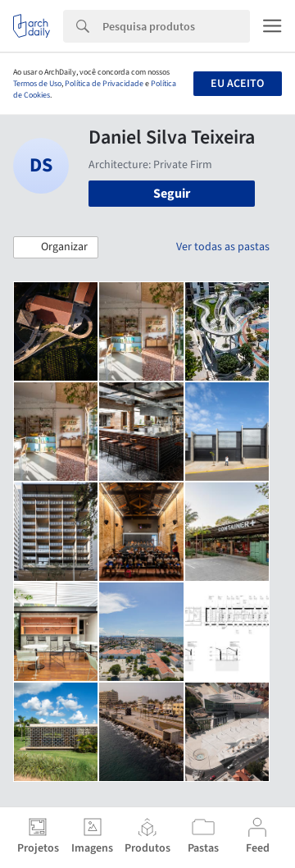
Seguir (172, 194)
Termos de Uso (37, 84)
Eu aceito (237, 84)
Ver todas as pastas (223, 247)
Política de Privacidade (104, 84)
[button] (56, 248)
